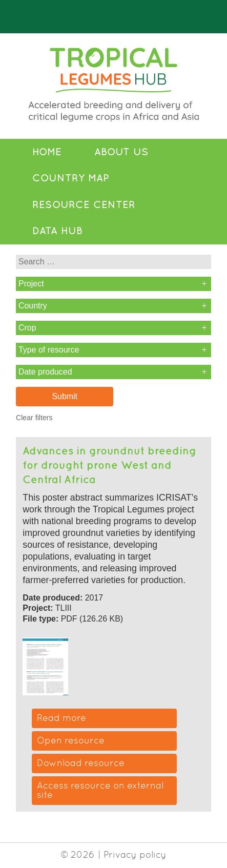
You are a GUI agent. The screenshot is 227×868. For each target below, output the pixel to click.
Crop (27, 328)
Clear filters (34, 418)
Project (31, 284)
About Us (121, 152)
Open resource (71, 740)
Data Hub (57, 231)
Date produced (45, 372)
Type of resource (49, 350)
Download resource (81, 763)
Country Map (71, 178)
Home (47, 152)
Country (33, 306)
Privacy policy (135, 855)
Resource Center (84, 204)
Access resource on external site (100, 790)
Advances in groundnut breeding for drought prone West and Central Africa (109, 464)
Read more (61, 718)
